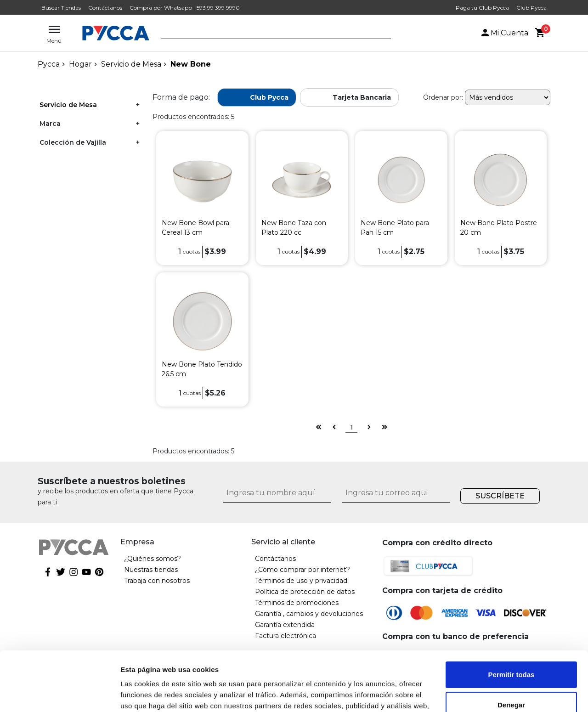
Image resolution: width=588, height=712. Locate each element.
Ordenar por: (443, 97)
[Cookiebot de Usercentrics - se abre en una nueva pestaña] (59, 694)
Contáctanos (105, 8)
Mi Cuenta (504, 33)
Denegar (511, 645)
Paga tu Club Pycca (482, 8)
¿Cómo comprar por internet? (302, 570)
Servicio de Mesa (131, 64)
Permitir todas (512, 615)
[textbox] (269, 34)
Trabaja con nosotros (157, 581)
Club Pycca (531, 8)
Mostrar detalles (147, 694)
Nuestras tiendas (151, 570)
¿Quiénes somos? (153, 559)
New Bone (191, 64)
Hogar (80, 64)
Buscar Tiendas (61, 8)
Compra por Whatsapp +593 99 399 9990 (185, 8)
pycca (49, 64)
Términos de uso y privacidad (301, 581)
